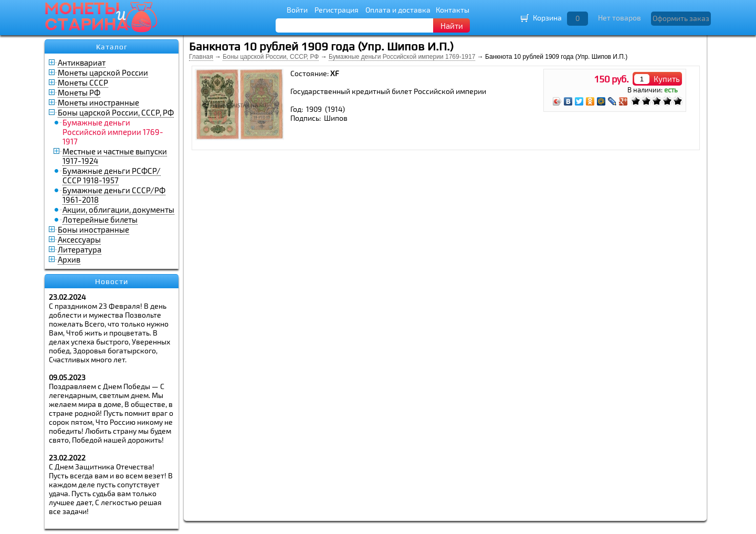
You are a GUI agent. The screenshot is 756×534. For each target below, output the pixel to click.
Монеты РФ (79, 92)
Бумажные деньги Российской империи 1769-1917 (402, 57)
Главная (201, 57)
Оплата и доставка (398, 10)
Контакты (453, 10)
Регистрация (337, 10)
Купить (667, 79)
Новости (112, 281)
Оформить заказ (681, 18)
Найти (452, 26)
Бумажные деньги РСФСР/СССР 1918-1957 (112, 175)
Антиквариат (82, 62)
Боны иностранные (93, 229)
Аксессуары (79, 239)
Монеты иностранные (98, 102)
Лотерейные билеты (100, 219)
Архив (69, 259)
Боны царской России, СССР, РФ (116, 112)
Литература (80, 249)
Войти (297, 10)
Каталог (112, 47)
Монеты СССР (83, 82)
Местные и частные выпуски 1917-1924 (115, 156)
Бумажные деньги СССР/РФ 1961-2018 (114, 195)
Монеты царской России (103, 72)
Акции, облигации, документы (118, 210)
